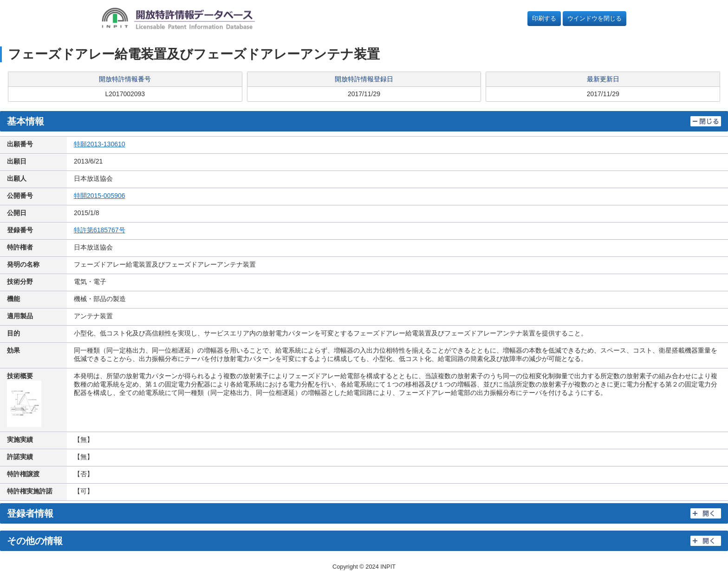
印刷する (544, 18)
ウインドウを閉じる (595, 18)
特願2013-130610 (100, 144)
